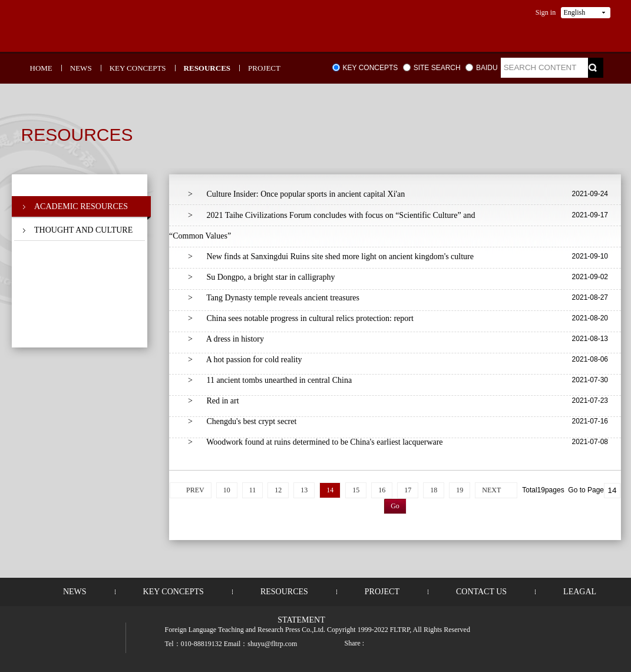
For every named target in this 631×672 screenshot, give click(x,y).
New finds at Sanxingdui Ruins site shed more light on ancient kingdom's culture (331, 256)
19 (460, 490)
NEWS (81, 68)
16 (382, 490)
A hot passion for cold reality (245, 360)
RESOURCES (207, 68)
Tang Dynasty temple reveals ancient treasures (274, 298)
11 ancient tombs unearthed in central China (270, 380)
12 (278, 490)
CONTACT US (481, 592)
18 (434, 490)
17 (408, 490)
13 (304, 490)
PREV (195, 490)
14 (330, 490)
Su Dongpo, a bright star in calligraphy (262, 277)
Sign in (546, 12)
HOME (41, 68)
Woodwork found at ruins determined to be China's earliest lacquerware (315, 442)
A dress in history (226, 339)
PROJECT (264, 68)
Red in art (214, 401)
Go (395, 506)
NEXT (491, 490)
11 (253, 490)
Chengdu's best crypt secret (242, 421)
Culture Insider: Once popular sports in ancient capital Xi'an (296, 194)
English (575, 12)
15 (356, 490)
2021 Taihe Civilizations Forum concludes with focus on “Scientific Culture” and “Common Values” (322, 226)
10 (227, 490)
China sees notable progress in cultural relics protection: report (301, 318)
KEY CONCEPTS (138, 68)
